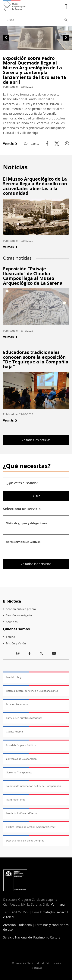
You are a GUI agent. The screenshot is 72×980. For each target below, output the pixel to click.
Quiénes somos (16, 629)
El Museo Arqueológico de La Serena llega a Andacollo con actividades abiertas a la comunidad (35, 186)
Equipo (11, 637)
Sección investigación (20, 615)
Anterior (6, 38)
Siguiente (66, 38)
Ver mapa (58, 904)
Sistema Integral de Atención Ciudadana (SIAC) (32, 691)
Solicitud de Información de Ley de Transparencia (33, 786)
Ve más (10, 144)
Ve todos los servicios (36, 564)
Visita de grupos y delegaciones (27, 523)
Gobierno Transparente (19, 772)
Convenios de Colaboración (21, 759)
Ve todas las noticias (36, 440)
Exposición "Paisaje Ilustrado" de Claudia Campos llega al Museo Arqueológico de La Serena (33, 276)
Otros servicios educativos (23, 542)
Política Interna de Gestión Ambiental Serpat (31, 827)
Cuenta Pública (14, 732)
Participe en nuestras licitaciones (24, 718)
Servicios (12, 622)
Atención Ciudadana (17, 925)
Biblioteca (12, 601)
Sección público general (21, 609)
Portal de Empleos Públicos (21, 745)
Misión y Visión (16, 643)
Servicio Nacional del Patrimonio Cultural (32, 937)
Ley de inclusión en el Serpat (22, 813)
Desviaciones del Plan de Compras (25, 841)
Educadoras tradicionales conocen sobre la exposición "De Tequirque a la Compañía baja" (36, 359)
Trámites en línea (16, 800)
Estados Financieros (17, 704)
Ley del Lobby (14, 677)
